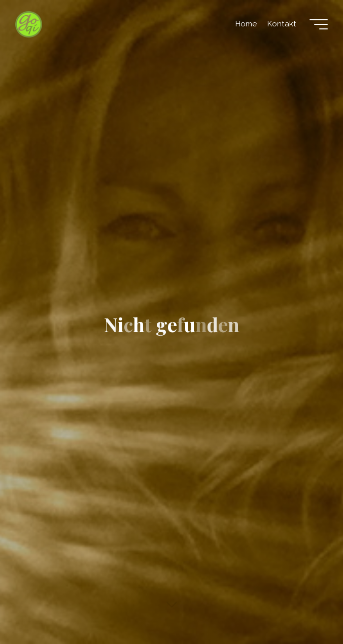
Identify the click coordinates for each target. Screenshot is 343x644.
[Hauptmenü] (319, 24)
